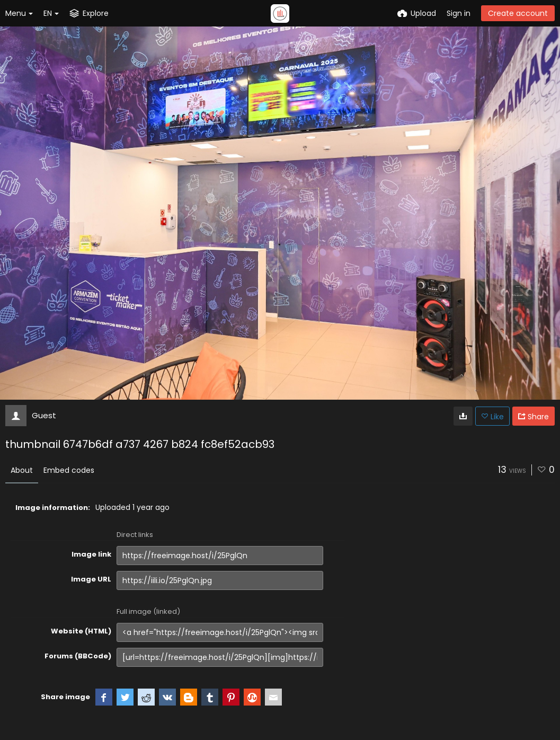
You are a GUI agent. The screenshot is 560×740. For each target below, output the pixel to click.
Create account (518, 13)
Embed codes (69, 470)
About (22, 470)
